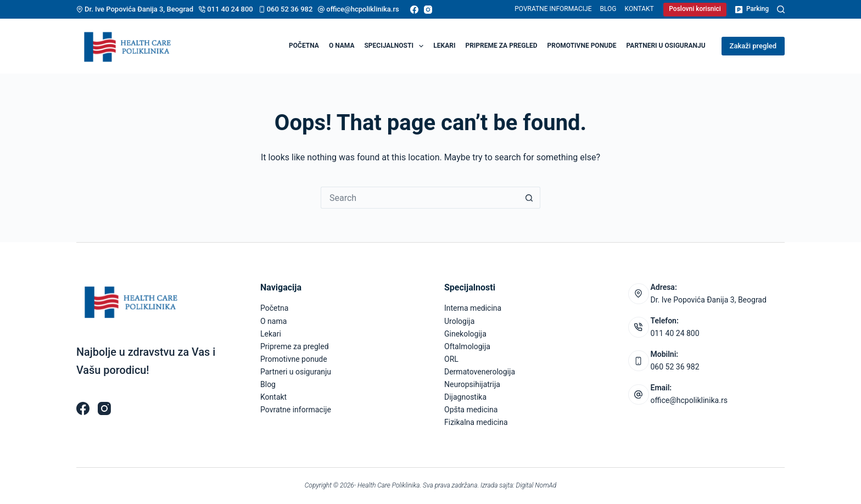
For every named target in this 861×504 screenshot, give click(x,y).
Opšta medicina (471, 410)
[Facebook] (414, 10)
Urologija (459, 321)
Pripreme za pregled (501, 46)
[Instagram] (428, 10)
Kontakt (639, 9)
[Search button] (529, 198)
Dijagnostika (465, 397)
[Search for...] (420, 198)
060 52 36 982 (290, 9)
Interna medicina (473, 308)
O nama (342, 46)
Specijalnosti (396, 46)
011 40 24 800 (230, 9)
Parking (752, 9)
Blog (608, 9)
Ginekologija (465, 334)
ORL (451, 359)
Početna (304, 46)
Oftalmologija (467, 346)
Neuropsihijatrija (472, 384)
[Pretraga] (781, 9)
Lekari (444, 46)
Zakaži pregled (753, 46)
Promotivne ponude (582, 46)
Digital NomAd (536, 485)
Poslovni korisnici (695, 9)
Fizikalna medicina (476, 422)
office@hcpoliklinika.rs (362, 9)
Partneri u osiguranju (666, 46)
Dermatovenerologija (480, 372)
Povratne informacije (553, 9)
